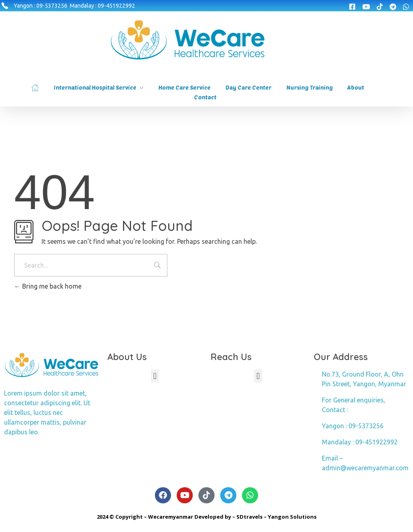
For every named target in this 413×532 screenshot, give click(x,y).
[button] (155, 376)
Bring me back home (48, 286)
